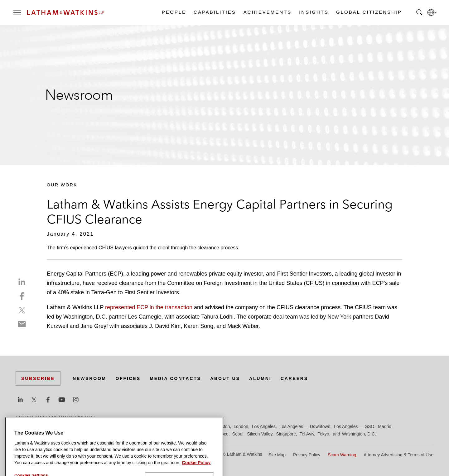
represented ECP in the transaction (150, 307)
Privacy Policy (307, 455)
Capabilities (215, 12)
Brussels (74, 426)
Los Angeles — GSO (354, 426)
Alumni (260, 378)
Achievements (267, 12)
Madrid (385, 426)
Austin (22, 426)
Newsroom (89, 378)
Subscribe (38, 378)
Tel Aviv (307, 434)
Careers (294, 378)
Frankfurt (154, 426)
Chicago (94, 426)
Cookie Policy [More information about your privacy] (196, 473)
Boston (55, 426)
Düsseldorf (131, 426)
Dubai (111, 426)
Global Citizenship (369, 12)
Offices (128, 378)
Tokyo (323, 434)
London (241, 426)
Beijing (38, 426)
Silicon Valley (260, 434)
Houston (222, 426)
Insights (314, 12)
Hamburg (176, 426)
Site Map (277, 455)
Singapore (286, 434)
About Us (225, 378)
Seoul (238, 434)
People (174, 12)
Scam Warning (342, 455)
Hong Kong (199, 426)
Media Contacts (175, 378)
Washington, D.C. (359, 434)
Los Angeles (264, 426)
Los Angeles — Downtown (305, 426)
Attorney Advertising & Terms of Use (398, 455)
